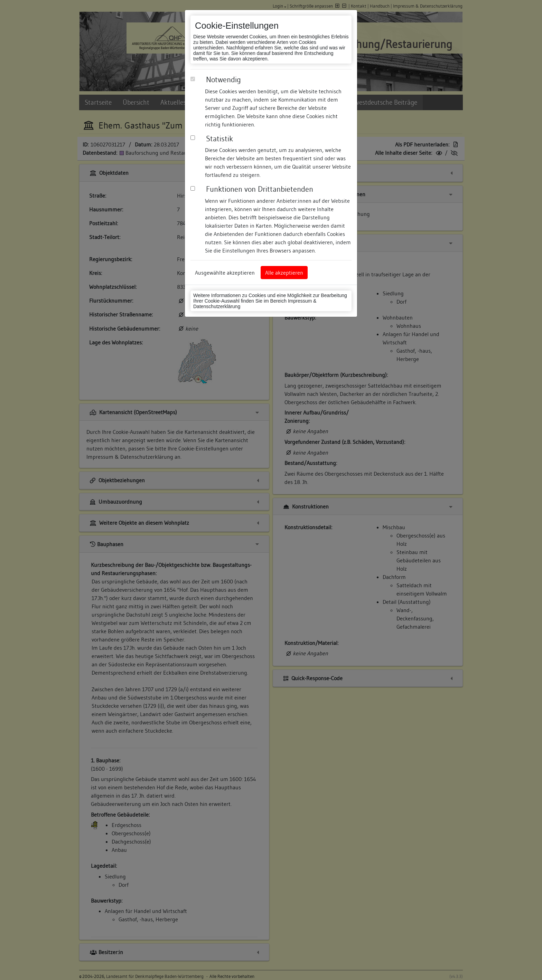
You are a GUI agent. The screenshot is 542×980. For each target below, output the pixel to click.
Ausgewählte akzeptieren (225, 273)
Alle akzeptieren (284, 273)
